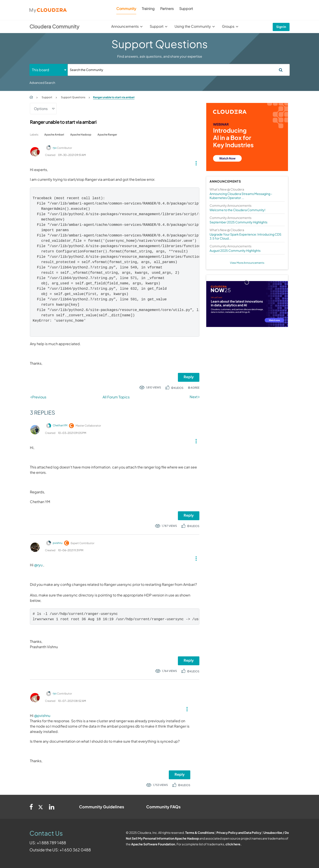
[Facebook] (31, 807)
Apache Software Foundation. (154, 844)
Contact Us (46, 833)
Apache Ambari (54, 135)
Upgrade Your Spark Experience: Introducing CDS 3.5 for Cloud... (245, 236)
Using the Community (193, 26)
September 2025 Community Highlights (238, 222)
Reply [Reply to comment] (189, 515)
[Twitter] (41, 807)
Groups (228, 26)
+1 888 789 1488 (51, 843)
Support (186, 9)
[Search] (179, 70)
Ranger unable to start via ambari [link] (114, 97)
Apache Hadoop (81, 135)
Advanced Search (42, 83)
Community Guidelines (102, 807)
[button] (194, 162)
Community (126, 9)
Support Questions (73, 97)
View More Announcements (247, 263)
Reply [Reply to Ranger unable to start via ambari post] (189, 377)
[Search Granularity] (49, 70)
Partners (167, 9)
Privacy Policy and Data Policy (239, 833)
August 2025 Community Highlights (235, 250)
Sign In (281, 27)
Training (148, 9)
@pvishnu (42, 715)
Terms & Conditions (200, 833)
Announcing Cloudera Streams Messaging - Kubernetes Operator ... (241, 196)
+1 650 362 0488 (75, 850)
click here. (233, 844)
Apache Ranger (107, 135)
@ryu (38, 565)
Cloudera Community (54, 26)
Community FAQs (163, 807)
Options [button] (41, 109)
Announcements (125, 26)
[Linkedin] (52, 807)
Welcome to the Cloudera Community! (237, 210)
